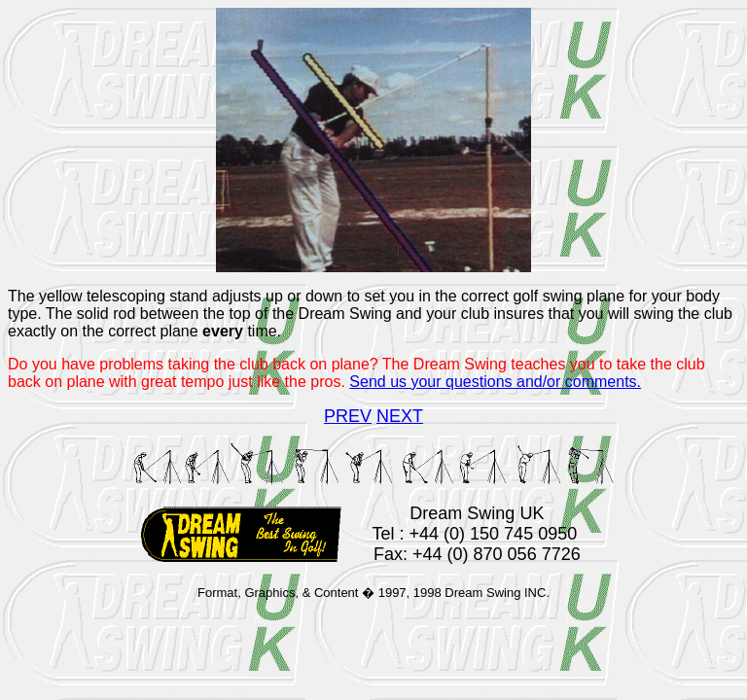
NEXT (400, 416)
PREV (348, 416)
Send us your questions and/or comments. (495, 382)
